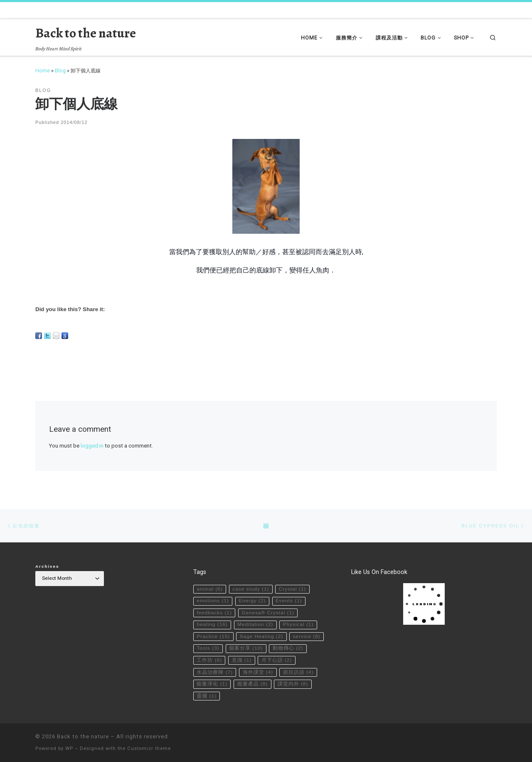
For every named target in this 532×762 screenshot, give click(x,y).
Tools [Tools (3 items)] (208, 648)
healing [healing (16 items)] (212, 624)
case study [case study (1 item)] (251, 589)
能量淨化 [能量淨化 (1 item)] (212, 683)
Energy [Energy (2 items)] (252, 600)
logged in (92, 446)
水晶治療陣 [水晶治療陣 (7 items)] (215, 672)
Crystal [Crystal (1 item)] (292, 589)
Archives (47, 566)
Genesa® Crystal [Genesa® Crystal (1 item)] (268, 612)
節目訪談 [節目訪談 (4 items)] (298, 672)
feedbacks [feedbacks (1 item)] (214, 612)
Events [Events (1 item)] (289, 600)
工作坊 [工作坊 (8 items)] (209, 660)
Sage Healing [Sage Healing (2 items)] (262, 636)
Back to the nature (83, 736)
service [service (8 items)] (307, 636)
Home (43, 71)
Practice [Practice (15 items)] (213, 636)
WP (69, 748)
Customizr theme (149, 748)
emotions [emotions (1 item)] (213, 600)
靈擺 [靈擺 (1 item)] (207, 695)
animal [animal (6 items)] (209, 589)
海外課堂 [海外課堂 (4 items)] (258, 672)
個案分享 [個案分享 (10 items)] (246, 648)
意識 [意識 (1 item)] (242, 660)
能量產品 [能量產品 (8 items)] (253, 683)
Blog (60, 71)
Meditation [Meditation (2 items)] (255, 624)
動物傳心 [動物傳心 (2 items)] (288, 648)
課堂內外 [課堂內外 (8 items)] (293, 683)
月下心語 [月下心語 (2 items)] (277, 660)
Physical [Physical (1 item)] (298, 624)
